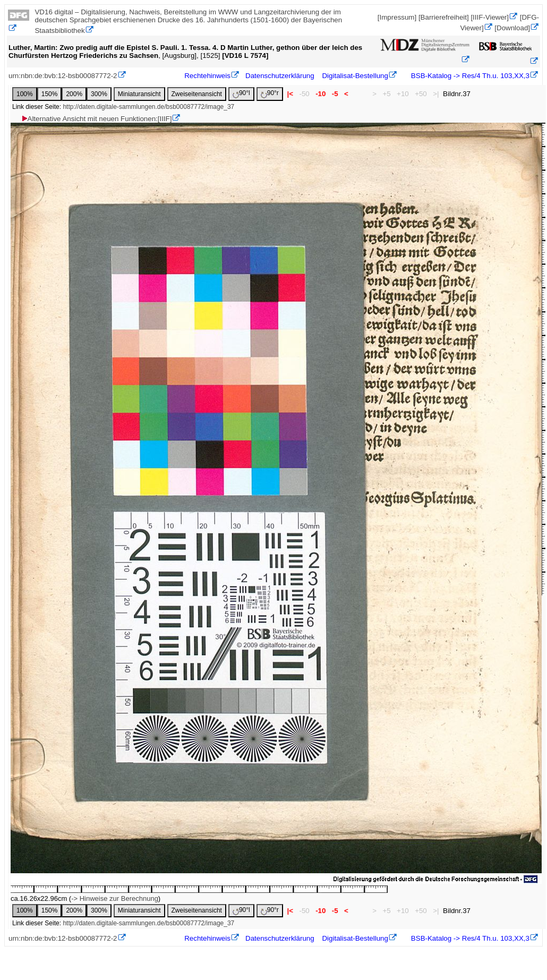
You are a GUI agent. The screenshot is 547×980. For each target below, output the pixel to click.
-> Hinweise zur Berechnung (115, 898)
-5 (335, 94)
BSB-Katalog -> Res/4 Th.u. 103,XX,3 (469, 76)
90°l (241, 94)
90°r (270, 94)
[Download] (512, 28)
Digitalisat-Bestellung (355, 76)
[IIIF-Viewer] (490, 17)
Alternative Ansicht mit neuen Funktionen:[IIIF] (96, 119)
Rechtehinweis (207, 76)
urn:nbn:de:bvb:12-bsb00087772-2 (63, 76)
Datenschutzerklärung (280, 76)
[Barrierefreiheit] (444, 17)
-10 (320, 94)
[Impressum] (397, 17)
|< (290, 94)
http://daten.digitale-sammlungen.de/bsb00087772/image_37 (148, 107)
